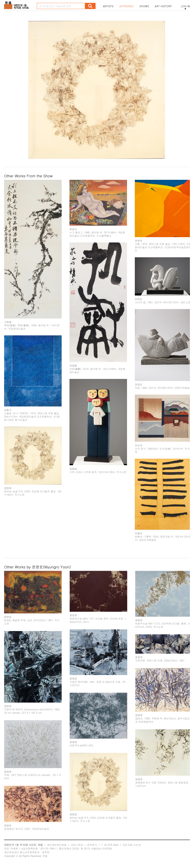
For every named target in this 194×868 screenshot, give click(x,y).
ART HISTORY (163, 6)
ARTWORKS (127, 6)
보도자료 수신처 (132, 845)
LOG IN (185, 6)
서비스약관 (77, 845)
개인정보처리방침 (57, 845)
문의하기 (92, 845)
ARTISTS (108, 6)
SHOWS (144, 6)
